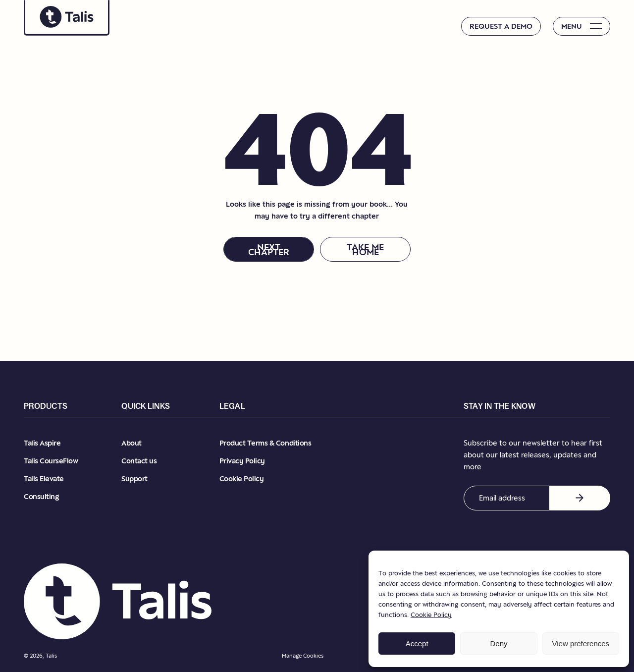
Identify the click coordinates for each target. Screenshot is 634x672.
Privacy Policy (242, 461)
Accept (417, 644)
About (132, 443)
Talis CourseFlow (51, 461)
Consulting (41, 496)
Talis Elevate (44, 478)
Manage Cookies (303, 656)
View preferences (581, 644)
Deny (499, 644)
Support (134, 478)
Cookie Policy (431, 615)
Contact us (139, 461)
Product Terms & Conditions (265, 443)
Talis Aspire (42, 443)
